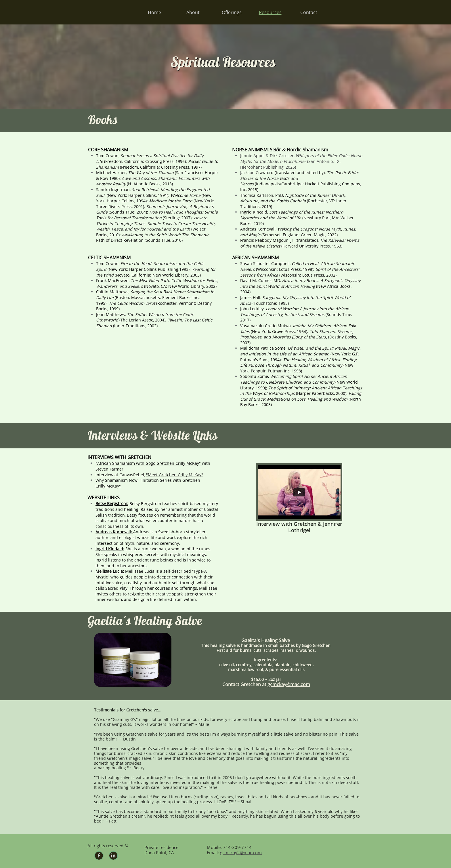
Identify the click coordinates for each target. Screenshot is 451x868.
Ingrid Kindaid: (110, 549)
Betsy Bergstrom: (112, 504)
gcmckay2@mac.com (241, 852)
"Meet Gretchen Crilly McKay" (175, 475)
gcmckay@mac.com (289, 684)
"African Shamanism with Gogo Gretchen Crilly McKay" (149, 463)
